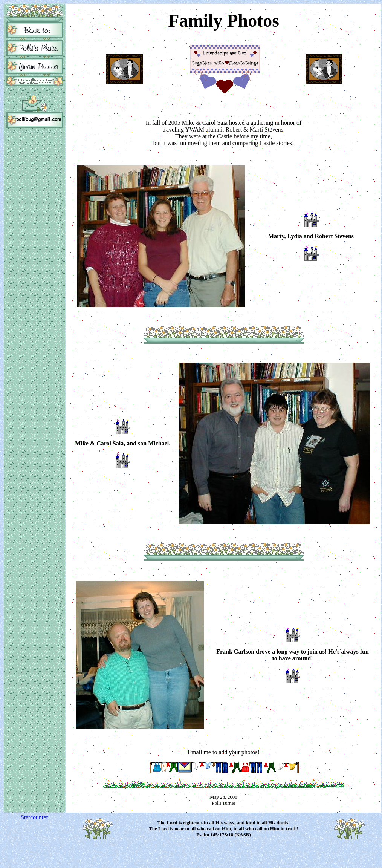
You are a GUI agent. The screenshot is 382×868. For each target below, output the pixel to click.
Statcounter (34, 817)
